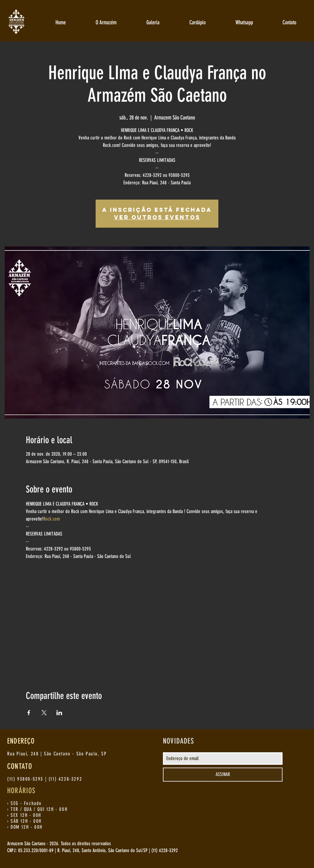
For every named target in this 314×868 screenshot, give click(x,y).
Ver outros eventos (157, 217)
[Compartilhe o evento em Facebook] (29, 713)
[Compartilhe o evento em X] (44, 713)
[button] (106, 22)
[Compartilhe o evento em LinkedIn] (59, 713)
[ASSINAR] (223, 775)
